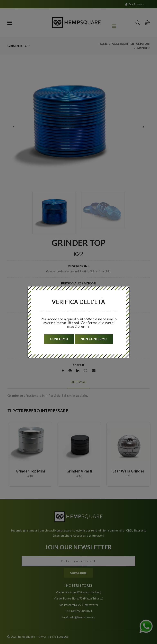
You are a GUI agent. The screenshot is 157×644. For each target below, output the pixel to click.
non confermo (94, 339)
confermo (59, 339)
